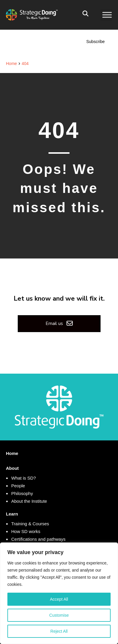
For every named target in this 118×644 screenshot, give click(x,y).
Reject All (59, 631)
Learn (12, 514)
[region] (59, 593)
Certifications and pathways (38, 539)
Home (12, 453)
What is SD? (24, 478)
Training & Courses (30, 524)
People (18, 486)
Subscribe (96, 42)
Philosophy (22, 493)
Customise (59, 615)
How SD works (26, 531)
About (12, 468)
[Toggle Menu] (107, 15)
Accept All (59, 599)
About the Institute (29, 501)
